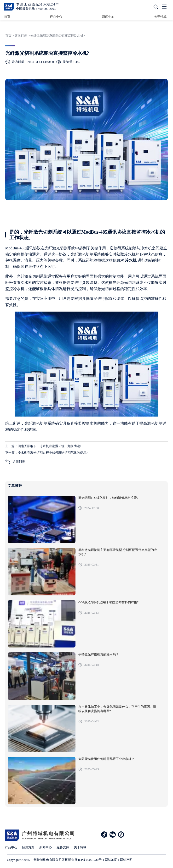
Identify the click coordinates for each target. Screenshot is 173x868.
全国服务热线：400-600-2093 (36, 9)
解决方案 (28, 847)
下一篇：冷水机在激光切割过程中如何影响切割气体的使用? (46, 453)
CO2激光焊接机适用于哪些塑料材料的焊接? (108, 602)
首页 (7, 17)
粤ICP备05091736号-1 (89, 860)
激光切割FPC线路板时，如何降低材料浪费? (108, 498)
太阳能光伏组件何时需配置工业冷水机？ (106, 759)
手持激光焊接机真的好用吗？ (99, 654)
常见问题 (21, 36)
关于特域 (160, 17)
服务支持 (63, 847)
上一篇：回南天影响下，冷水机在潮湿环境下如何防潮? (43, 446)
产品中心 (56, 17)
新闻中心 (108, 17)
